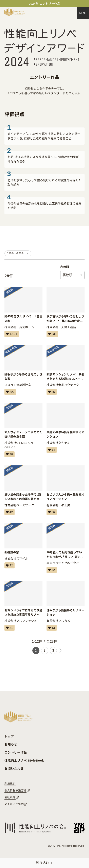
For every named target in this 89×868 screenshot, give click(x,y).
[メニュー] (83, 13)
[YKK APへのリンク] (79, 828)
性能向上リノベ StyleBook (24, 760)
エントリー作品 (16, 752)
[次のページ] (61, 651)
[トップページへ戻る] (15, 12)
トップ (9, 736)
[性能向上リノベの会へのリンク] (35, 828)
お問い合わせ (14, 769)
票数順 (67, 275)
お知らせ (11, 744)
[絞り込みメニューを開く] (44, 863)
